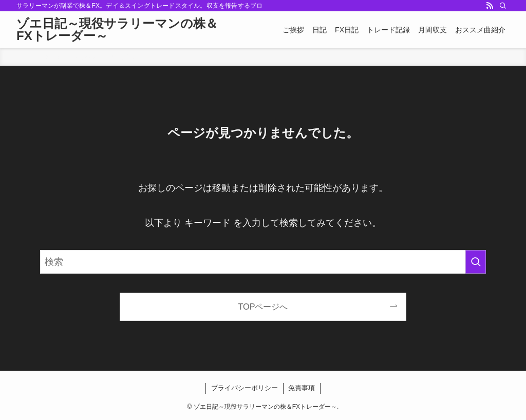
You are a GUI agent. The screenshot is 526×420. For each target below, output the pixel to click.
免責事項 (302, 388)
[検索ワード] (263, 262)
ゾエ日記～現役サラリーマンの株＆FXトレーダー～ (117, 30)
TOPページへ (263, 307)
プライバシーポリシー (245, 388)
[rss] (490, 6)
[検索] (503, 6)
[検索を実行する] (476, 262)
